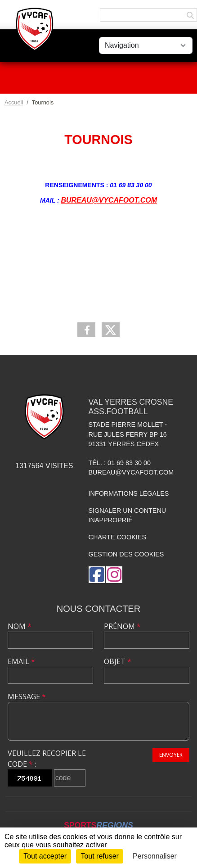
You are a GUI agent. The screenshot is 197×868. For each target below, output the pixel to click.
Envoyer (171, 755)
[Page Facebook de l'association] (97, 575)
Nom (20, 626)
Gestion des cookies (126, 554)
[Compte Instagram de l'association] (114, 575)
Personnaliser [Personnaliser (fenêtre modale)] (155, 856)
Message (27, 696)
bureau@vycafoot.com (131, 472)
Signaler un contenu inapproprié (128, 515)
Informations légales (129, 493)
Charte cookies (117, 537)
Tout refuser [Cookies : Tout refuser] (99, 856)
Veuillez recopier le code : (47, 759)
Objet (118, 661)
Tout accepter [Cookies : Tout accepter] (45, 856)
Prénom (122, 626)
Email (21, 661)
